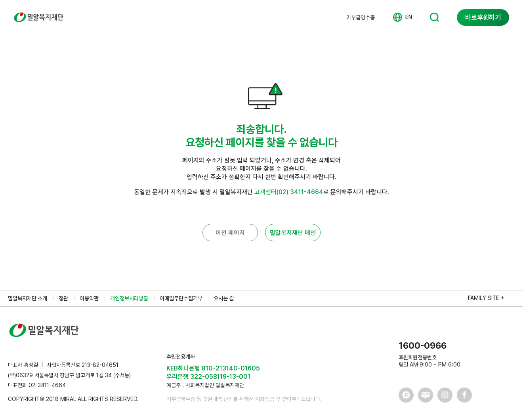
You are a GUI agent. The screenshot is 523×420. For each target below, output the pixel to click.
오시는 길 (224, 298)
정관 (63, 298)
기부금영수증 (361, 17)
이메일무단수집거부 (181, 298)
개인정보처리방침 (129, 298)
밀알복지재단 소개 (28, 298)
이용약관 (89, 298)
